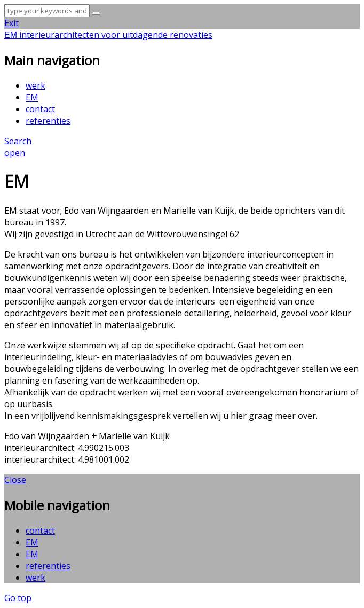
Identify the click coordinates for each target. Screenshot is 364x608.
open (15, 153)
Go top (18, 598)
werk (35, 85)
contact (40, 109)
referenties (48, 121)
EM (32, 97)
